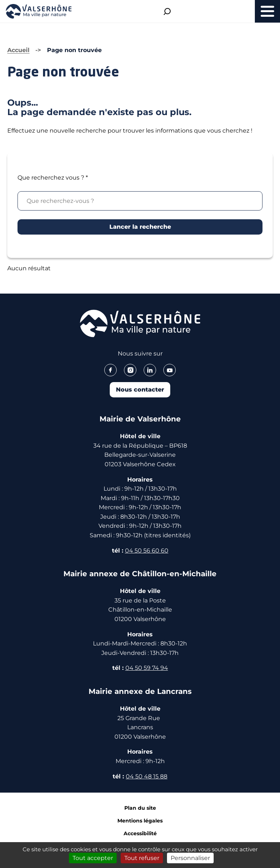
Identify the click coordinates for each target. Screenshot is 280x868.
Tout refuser (142, 858)
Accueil (18, 50)
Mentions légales (140, 821)
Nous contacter (140, 390)
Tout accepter (93, 858)
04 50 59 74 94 (147, 668)
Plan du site (140, 808)
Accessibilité (140, 833)
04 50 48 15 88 (147, 776)
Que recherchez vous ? (53, 178)
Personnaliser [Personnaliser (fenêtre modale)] (190, 858)
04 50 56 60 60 (147, 551)
